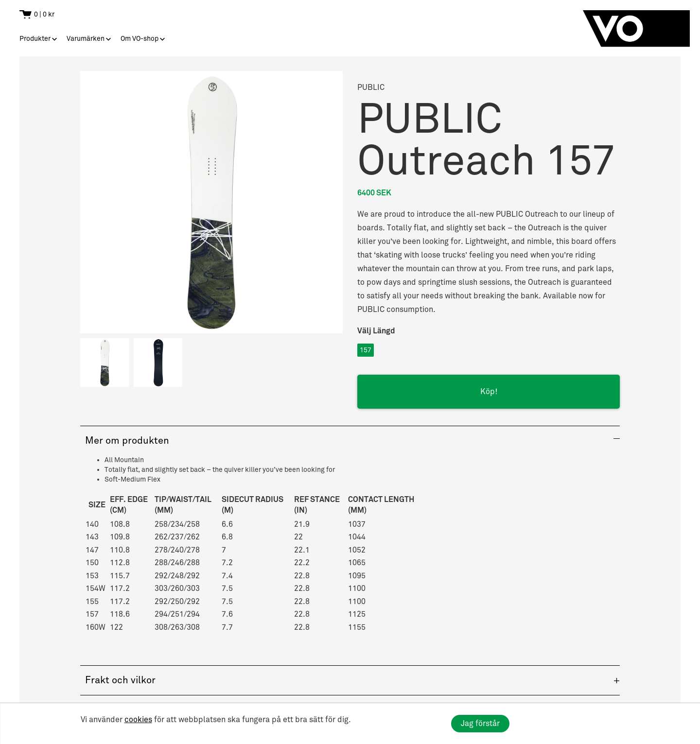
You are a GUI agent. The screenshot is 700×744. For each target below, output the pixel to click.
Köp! (489, 392)
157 (366, 350)
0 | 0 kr (44, 14)
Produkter (35, 39)
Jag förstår (480, 724)
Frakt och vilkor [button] (120, 680)
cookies (138, 720)
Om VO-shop (140, 39)
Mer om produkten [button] (127, 441)
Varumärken (86, 39)
